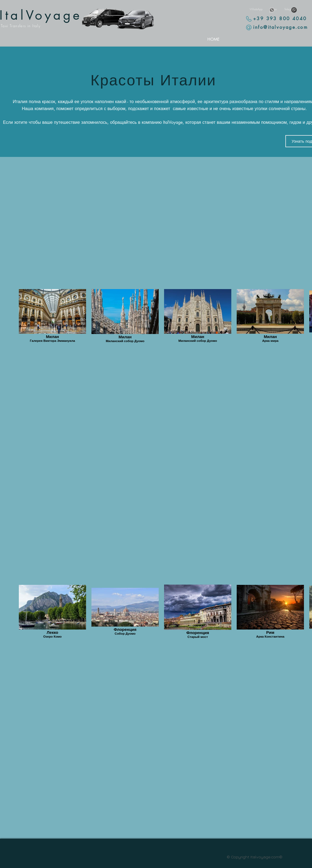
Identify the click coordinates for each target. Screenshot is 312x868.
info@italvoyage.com (280, 27)
